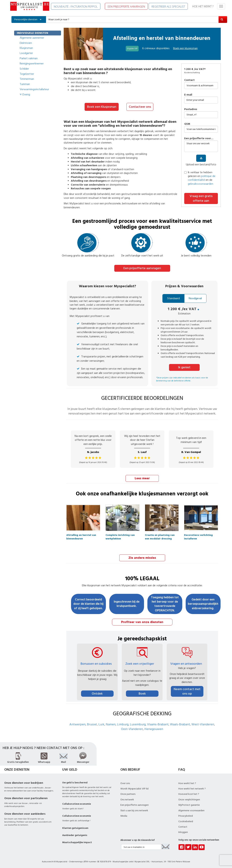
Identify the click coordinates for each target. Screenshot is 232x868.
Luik (101, 724)
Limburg (123, 724)
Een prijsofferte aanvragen (142, 268)
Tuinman (25, 84)
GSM (187, 124)
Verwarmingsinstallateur (34, 89)
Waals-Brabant (180, 724)
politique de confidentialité (202, 178)
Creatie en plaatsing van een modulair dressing (160, 536)
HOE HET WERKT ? (203, 6)
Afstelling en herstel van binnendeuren (81, 536)
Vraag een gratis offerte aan (201, 198)
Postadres (191, 109)
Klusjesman (26, 48)
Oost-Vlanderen (132, 728)
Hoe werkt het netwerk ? (192, 788)
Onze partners (128, 794)
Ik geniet (184, 367)
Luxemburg (138, 724)
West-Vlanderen (203, 724)
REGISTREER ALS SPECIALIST (168, 6)
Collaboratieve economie (77, 803)
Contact (189, 80)
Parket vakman (29, 58)
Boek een (185, 48)
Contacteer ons (140, 107)
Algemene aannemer (32, 38)
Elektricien (26, 43)
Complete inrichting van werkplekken (120, 536)
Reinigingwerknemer (32, 64)
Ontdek (97, 693)
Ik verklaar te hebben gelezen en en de (200, 178)
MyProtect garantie (189, 804)
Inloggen (183, 832)
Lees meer (142, 478)
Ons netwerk (127, 799)
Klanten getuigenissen (75, 828)
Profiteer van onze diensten (142, 621)
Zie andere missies (142, 557)
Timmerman (27, 79)
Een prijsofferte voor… (199, 138)
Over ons (125, 783)
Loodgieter (26, 53)
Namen (111, 724)
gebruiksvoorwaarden (201, 184)
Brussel (92, 724)
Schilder (24, 69)
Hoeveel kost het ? (189, 794)
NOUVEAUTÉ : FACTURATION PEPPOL (76, 6)
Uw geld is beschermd (75, 782)
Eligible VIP (132, 49)
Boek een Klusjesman (102, 107)
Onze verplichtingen (189, 799)
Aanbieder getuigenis (75, 835)
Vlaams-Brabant (158, 724)
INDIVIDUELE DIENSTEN (32, 33)
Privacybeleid (186, 815)
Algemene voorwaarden (191, 810)
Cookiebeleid (186, 821)
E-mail (188, 95)
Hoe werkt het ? (187, 783)
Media (124, 815)
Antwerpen (77, 724)
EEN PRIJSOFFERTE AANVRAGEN (126, 6)
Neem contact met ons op (187, 691)
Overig (25, 94)
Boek (142, 693)
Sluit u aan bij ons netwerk (134, 810)
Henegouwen (154, 728)
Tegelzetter (27, 74)
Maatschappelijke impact (77, 842)
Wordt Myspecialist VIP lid (134, 788)
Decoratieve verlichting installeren (198, 536)
